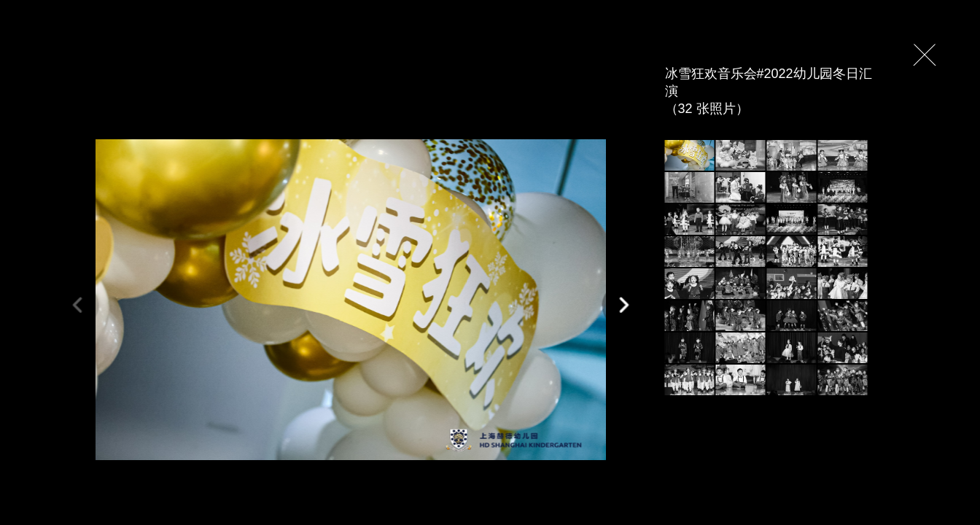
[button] (624, 306)
